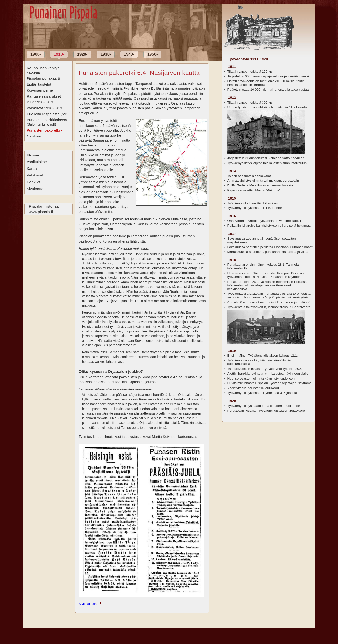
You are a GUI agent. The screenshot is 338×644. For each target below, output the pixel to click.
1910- (59, 54)
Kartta (32, 169)
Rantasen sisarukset (44, 96)
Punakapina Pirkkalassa (47, 122)
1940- (129, 54)
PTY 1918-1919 (40, 102)
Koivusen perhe (40, 90)
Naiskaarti (35, 136)
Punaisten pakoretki (43, 130)
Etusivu (33, 155)
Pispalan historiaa (44, 206)
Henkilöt (33, 182)
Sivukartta (35, 189)
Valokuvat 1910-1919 (44, 108)
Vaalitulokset (37, 162)
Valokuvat (35, 175)
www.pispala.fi (41, 212)
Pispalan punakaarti (43, 78)
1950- (153, 54)
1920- (82, 54)
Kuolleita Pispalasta (47, 114)
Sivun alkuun (88, 604)
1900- (36, 54)
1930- (106, 54)
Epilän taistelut (39, 84)
